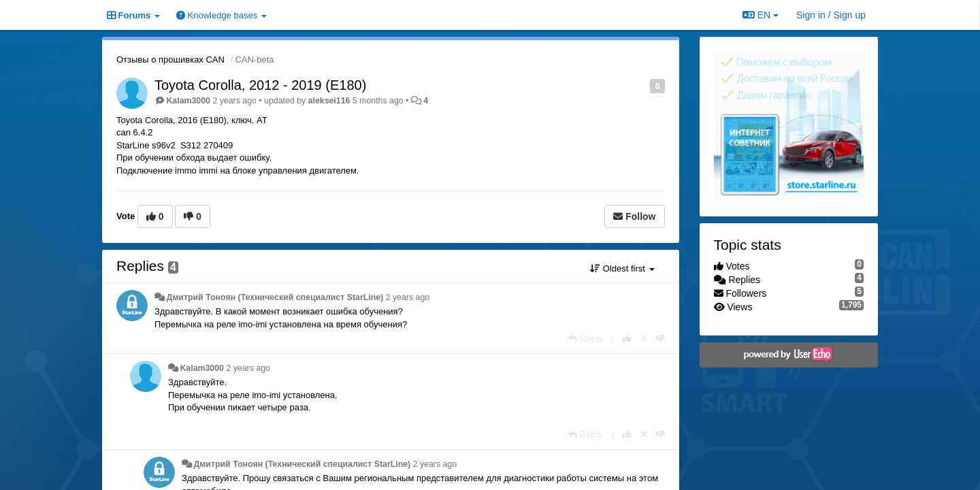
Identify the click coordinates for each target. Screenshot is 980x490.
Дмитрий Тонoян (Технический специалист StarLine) (275, 297)
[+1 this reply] (627, 339)
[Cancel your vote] (644, 339)
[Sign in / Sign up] (831, 15)
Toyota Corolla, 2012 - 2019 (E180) (260, 85)
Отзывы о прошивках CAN (170, 60)
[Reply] (585, 339)
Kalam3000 (188, 101)
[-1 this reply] (660, 339)
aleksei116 (329, 101)
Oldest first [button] (622, 268)
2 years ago (408, 297)
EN (761, 15)
